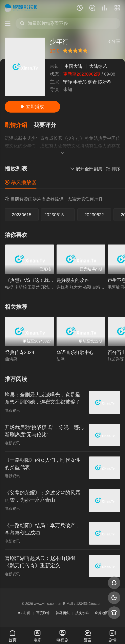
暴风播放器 (20, 182)
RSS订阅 (24, 613)
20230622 (94, 215)
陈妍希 (105, 82)
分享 (113, 41)
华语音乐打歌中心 (75, 352)
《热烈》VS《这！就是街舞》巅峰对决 (46, 280)
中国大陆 (73, 66)
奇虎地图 (102, 613)
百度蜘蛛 (43, 613)
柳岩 (92, 82)
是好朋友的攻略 (73, 280)
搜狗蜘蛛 (82, 613)
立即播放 (32, 107)
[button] (19, 125)
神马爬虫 (63, 613)
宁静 (68, 82)
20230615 (22, 215)
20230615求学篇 (59, 215)
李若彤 (80, 82)
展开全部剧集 (86, 169)
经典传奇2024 (20, 352)
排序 (113, 169)
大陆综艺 (98, 66)
